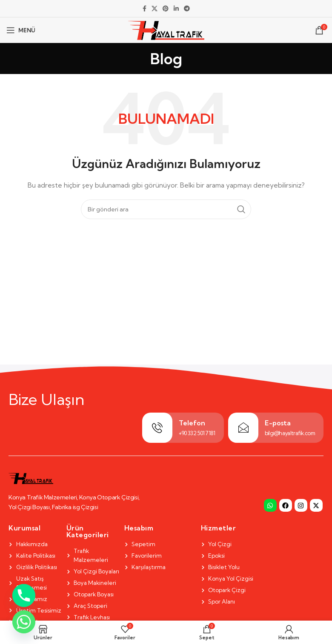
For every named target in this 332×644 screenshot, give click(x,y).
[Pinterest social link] (166, 9)
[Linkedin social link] (176, 9)
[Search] (166, 209)
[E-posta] (243, 428)
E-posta (278, 423)
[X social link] (155, 9)
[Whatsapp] (24, 622)
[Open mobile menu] (21, 30)
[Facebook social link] (145, 9)
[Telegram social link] (187, 9)
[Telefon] (157, 428)
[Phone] (24, 596)
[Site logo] (166, 29)
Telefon (192, 423)
